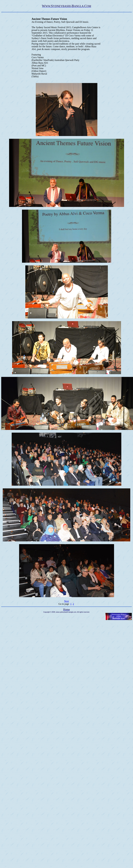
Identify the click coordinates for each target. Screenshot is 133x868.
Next (66, 601)
